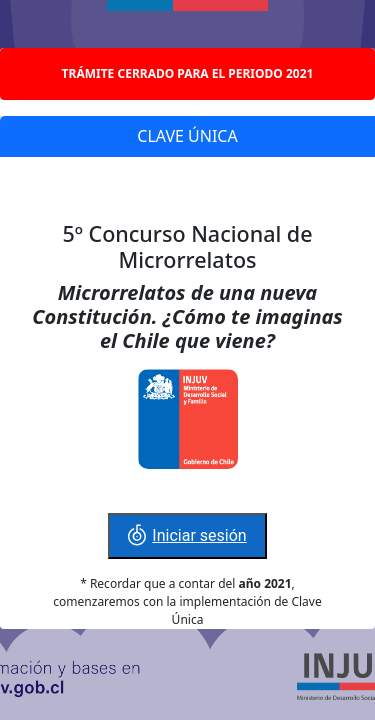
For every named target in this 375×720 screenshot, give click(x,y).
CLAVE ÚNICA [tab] (187, 136)
